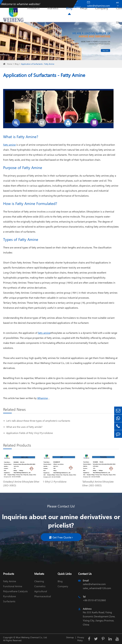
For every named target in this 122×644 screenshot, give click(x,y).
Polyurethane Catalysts (15, 591)
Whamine (43, 398)
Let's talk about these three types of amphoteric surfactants (38, 421)
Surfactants (9, 601)
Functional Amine (13, 586)
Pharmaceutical (43, 596)
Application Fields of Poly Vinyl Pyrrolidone (30, 433)
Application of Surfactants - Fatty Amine (38, 64)
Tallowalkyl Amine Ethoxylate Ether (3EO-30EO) (98, 483)
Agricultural (41, 591)
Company (102, 8)
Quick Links (65, 574)
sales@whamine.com (94, 584)
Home (10, 64)
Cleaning (39, 581)
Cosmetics (40, 586)
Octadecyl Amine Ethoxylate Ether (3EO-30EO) (21, 483)
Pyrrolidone (9, 596)
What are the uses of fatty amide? (24, 427)
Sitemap (70, 637)
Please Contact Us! (61, 506)
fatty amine (44, 333)
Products (33, 8)
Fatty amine (9, 145)
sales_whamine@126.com (97, 588)
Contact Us (85, 574)
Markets (53, 8)
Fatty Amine (10, 581)
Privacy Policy (81, 639)
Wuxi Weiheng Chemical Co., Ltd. (31, 637)
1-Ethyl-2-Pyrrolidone (55, 482)
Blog (69, 8)
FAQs (84, 8)
